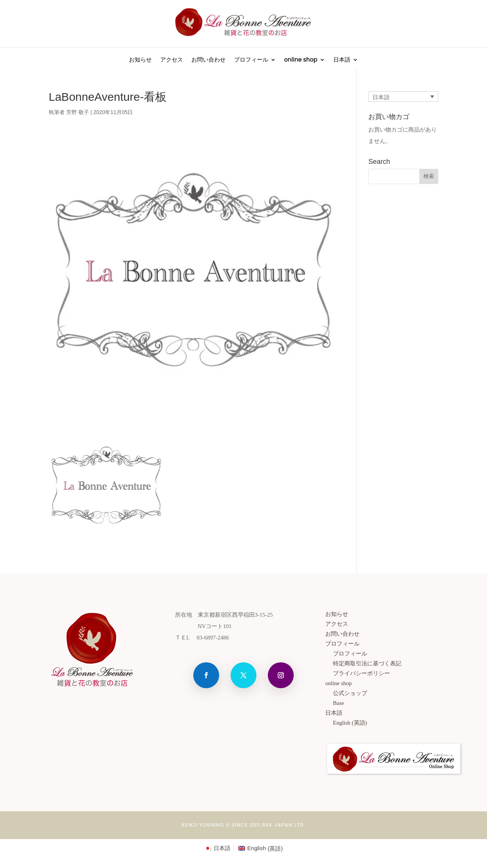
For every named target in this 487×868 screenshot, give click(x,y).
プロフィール (251, 60)
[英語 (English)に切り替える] (398, 723)
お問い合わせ (208, 60)
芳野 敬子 (78, 112)
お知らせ (140, 60)
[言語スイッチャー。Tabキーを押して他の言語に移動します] (403, 97)
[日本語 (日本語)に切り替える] (217, 848)
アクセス (172, 60)
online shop (301, 60)
